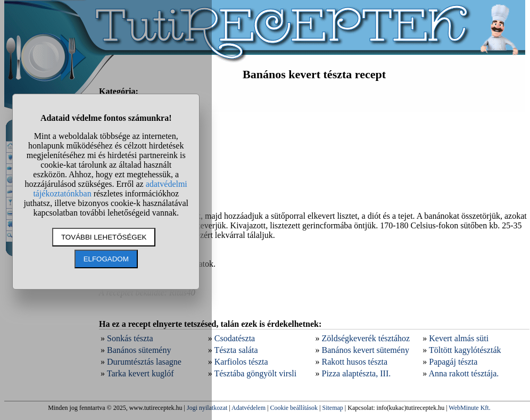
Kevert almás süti (459, 338)
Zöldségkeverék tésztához (366, 338)
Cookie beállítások (294, 408)
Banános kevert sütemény (366, 350)
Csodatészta (235, 338)
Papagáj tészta (453, 362)
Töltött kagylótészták (465, 350)
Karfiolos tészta (241, 362)
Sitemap (333, 408)
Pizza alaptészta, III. (357, 373)
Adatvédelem (249, 408)
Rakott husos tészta (355, 362)
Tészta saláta (236, 350)
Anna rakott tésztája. (463, 373)
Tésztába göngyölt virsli (255, 373)
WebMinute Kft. (469, 408)
